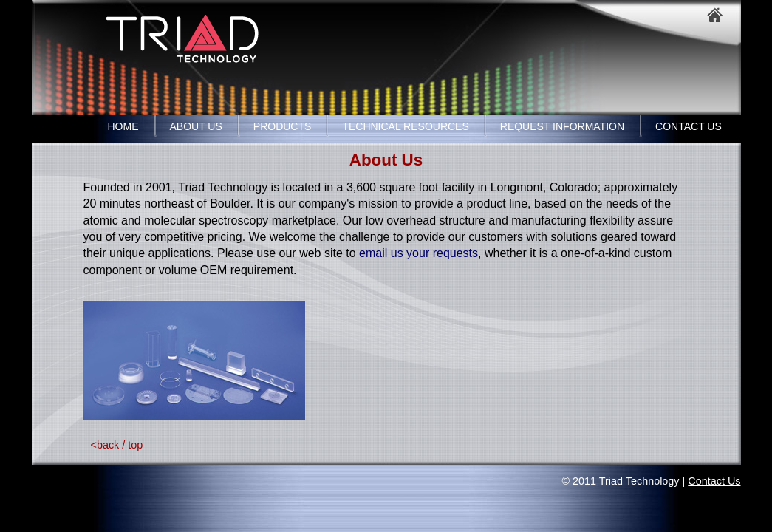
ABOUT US (196, 126)
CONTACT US (689, 126)
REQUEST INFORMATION (562, 126)
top (135, 445)
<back (105, 445)
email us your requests (419, 253)
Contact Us (714, 481)
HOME (123, 126)
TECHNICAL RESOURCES (405, 126)
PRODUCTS (283, 126)
